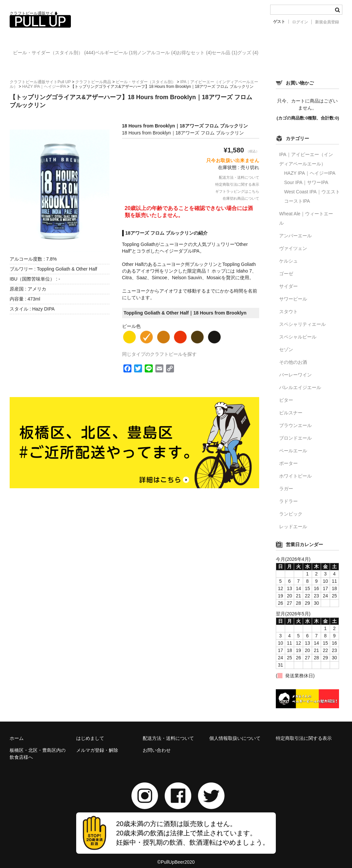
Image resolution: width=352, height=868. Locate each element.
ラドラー (288, 496)
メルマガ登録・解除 (97, 745)
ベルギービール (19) (134, 54)
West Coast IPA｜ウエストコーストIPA (312, 191)
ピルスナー (291, 407)
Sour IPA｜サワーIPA (306, 177)
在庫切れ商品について (241, 193)
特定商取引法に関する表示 (237, 179)
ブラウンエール (295, 420)
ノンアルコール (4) (188, 54)
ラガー (286, 483)
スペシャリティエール (302, 319)
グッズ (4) (320, 54)
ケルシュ (288, 255)
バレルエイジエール (300, 382)
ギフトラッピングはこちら (237, 186)
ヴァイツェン (293, 243)
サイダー (288, 281)
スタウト (288, 306)
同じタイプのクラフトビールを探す (159, 348)
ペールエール (293, 445)
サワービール (293, 293)
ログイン (300, 22)
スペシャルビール (298, 331)
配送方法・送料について (239, 172)
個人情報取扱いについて (235, 733)
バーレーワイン (295, 369)
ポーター (288, 458)
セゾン (286, 344)
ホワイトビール (295, 470)
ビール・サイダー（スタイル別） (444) (58, 54)
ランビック (291, 508)
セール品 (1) (283, 54)
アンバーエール (295, 230)
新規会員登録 (327, 22)
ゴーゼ (286, 268)
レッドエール (293, 521)
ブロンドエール (295, 432)
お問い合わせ (157, 745)
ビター (286, 394)
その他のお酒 (293, 356)
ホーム (17, 733)
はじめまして (90, 733)
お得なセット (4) (239, 54)
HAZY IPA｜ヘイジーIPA (310, 167)
